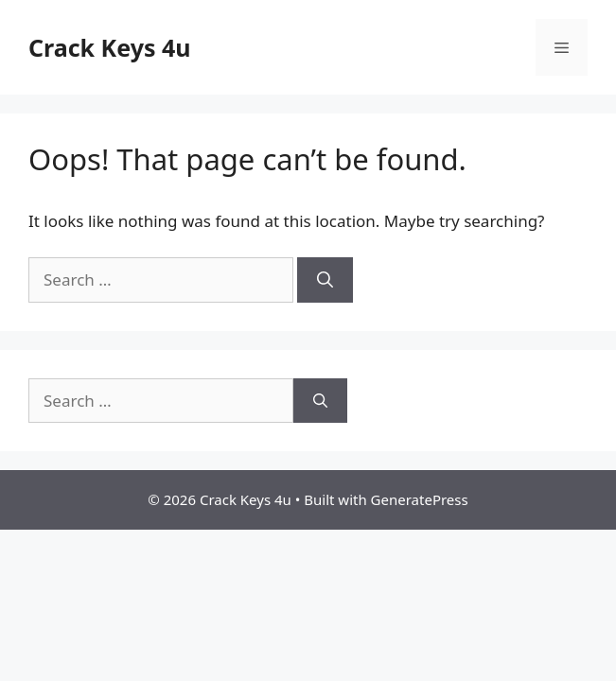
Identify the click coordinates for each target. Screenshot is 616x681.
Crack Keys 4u (110, 47)
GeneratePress (420, 499)
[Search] (325, 280)
